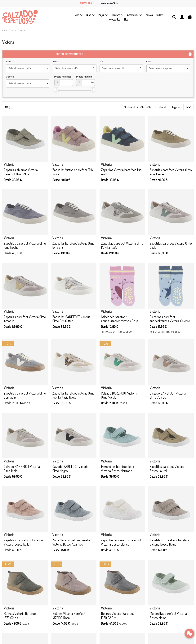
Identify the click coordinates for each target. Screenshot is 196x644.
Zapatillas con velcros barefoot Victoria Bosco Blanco (121, 542)
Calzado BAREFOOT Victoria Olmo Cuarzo (168, 395)
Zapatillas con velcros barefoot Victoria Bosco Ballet (24, 542)
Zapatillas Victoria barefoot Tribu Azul (122, 172)
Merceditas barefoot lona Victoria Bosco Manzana (118, 469)
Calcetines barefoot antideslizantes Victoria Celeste (170, 319)
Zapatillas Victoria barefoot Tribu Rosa (73, 172)
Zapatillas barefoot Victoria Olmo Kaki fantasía (122, 245)
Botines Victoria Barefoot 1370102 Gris (118, 616)
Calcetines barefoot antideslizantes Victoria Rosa (120, 319)
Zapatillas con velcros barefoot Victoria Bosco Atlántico (72, 542)
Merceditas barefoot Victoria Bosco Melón (168, 616)
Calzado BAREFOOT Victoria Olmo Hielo (22, 469)
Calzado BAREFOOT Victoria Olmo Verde (119, 395)
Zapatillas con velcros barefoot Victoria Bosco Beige (170, 542)
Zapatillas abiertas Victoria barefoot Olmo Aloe (21, 172)
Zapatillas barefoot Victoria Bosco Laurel (167, 469)
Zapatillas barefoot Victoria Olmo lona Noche (25, 245)
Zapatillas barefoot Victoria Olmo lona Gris (73, 245)
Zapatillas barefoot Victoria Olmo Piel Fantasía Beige (73, 395)
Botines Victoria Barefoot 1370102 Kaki (20, 616)
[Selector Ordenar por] (176, 107)
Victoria (9, 164)
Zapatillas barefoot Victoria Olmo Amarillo (25, 319)
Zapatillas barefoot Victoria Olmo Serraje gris (25, 395)
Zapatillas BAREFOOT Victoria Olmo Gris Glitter (71, 319)
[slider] (56, 90)
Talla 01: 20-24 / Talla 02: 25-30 (116, 332)
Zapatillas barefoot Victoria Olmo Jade (171, 245)
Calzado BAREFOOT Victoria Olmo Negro (70, 469)
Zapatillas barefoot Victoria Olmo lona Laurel (171, 172)
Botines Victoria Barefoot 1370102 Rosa (69, 616)
